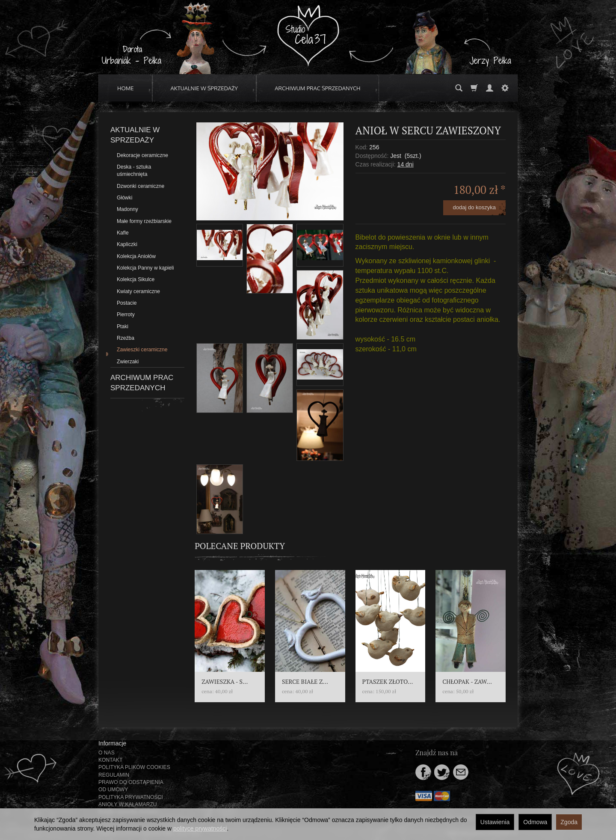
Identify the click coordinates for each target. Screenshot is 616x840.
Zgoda (569, 822)
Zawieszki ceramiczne (142, 350)
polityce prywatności (200, 828)
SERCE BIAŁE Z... (305, 681)
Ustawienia (495, 822)
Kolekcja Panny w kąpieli (145, 268)
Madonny (127, 209)
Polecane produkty (240, 546)
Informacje (112, 743)
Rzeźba (126, 338)
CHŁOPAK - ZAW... (467, 681)
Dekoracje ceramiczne (142, 155)
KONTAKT (110, 760)
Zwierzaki (128, 362)
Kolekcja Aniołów (136, 256)
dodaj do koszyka (474, 207)
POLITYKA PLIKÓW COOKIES (134, 767)
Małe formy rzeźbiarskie (144, 221)
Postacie (127, 303)
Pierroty (126, 315)
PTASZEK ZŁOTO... (388, 681)
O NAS (107, 753)
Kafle (123, 233)
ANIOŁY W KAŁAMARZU (128, 804)
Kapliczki (127, 244)
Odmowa (535, 822)
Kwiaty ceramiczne (138, 291)
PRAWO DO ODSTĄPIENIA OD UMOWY (131, 786)
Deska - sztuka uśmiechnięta (134, 171)
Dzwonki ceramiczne (141, 186)
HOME (126, 88)
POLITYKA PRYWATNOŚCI (131, 797)
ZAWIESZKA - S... (225, 681)
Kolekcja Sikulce (136, 279)
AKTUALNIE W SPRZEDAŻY (204, 88)
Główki (124, 198)
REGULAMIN (114, 775)
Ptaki (123, 327)
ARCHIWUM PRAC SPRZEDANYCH (317, 88)
